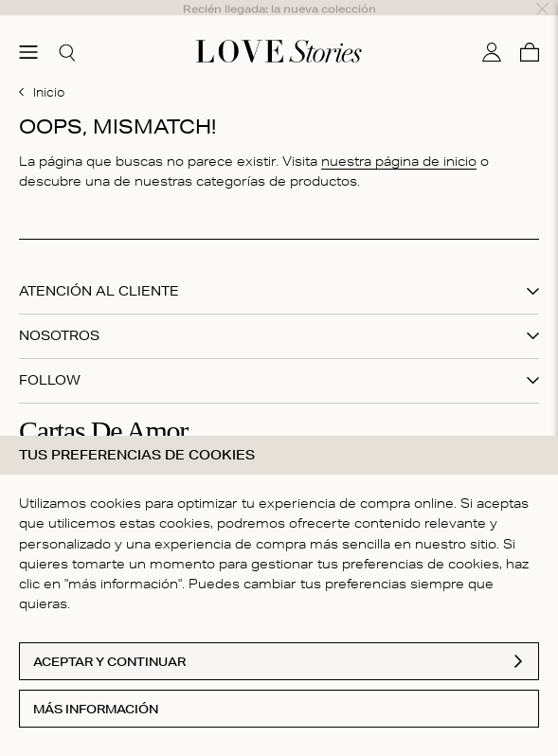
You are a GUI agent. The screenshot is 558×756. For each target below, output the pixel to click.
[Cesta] (530, 31)
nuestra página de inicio (399, 140)
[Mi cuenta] (492, 31)
